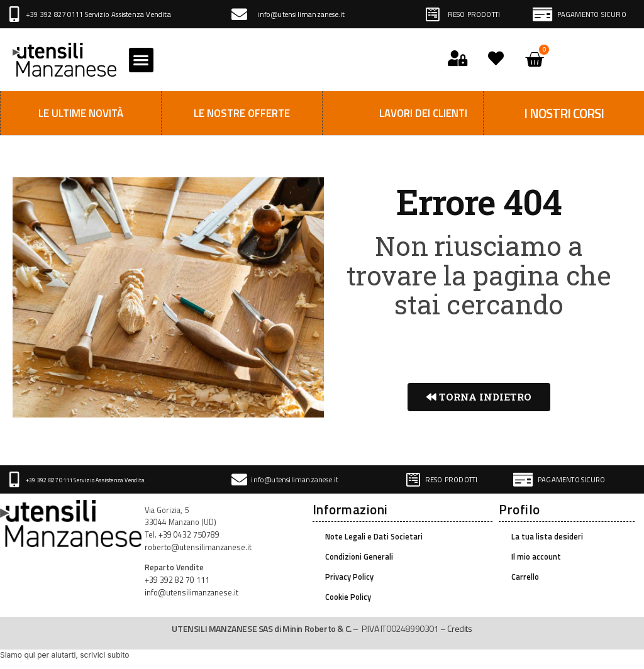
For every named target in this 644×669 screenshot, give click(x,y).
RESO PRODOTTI (474, 14)
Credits (459, 628)
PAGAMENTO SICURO (592, 14)
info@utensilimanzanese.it (301, 14)
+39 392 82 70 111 (177, 580)
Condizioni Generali (359, 557)
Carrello (525, 577)
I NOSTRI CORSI (564, 113)
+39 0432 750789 (189, 535)
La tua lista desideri (547, 537)
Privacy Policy (349, 577)
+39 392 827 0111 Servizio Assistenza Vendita (98, 14)
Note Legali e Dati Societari (374, 537)
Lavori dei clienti (423, 113)
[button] (141, 60)
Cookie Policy (348, 597)
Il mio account (536, 557)
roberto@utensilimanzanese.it (198, 547)
